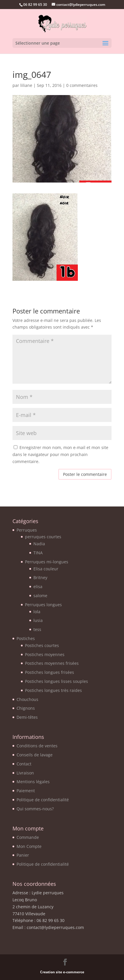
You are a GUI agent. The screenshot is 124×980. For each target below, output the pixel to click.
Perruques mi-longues (47, 562)
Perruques (27, 530)
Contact (24, 764)
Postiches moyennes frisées (52, 663)
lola (37, 612)
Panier (23, 855)
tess (37, 629)
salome (40, 596)
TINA (38, 553)
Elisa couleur (46, 569)
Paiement (26, 791)
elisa (38, 587)
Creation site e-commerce (62, 972)
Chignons (26, 708)
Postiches (26, 638)
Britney (40, 577)
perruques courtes (43, 537)
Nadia (39, 544)
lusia (38, 620)
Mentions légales (33, 782)
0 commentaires (82, 85)
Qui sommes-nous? (35, 809)
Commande (28, 837)
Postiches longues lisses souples (56, 681)
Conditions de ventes (37, 746)
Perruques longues (43, 605)
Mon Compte (29, 846)
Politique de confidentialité (43, 800)
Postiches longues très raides (53, 690)
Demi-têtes (27, 717)
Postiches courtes (42, 645)
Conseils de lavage (35, 755)
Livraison (25, 773)
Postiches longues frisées (50, 672)
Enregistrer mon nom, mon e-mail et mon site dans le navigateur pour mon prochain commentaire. (60, 454)
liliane (26, 85)
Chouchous (27, 699)
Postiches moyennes (45, 654)
